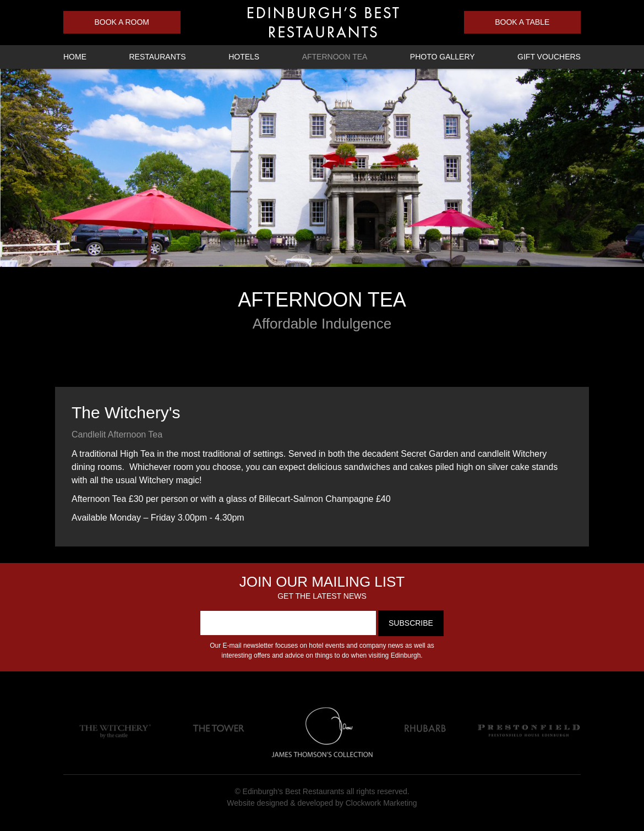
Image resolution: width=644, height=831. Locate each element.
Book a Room (122, 22)
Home (75, 57)
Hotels (244, 57)
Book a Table (522, 22)
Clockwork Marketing (381, 803)
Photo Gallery (443, 57)
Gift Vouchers (549, 57)
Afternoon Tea (335, 57)
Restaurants (157, 57)
